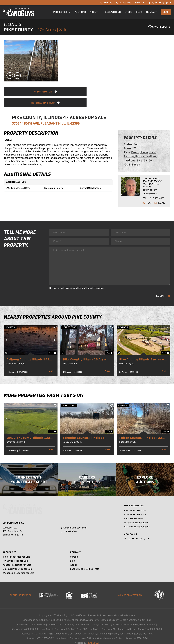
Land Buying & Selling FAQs (85, 563)
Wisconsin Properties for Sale (18, 567)
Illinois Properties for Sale (16, 551)
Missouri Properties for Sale (18, 563)
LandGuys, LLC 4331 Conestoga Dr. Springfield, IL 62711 (13, 525)
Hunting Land (148, 141)
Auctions (80, 12)
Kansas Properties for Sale (17, 559)
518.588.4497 (136, 513)
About (95, 12)
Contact (151, 12)
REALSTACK (93, 637)
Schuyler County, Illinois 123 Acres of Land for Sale (29, 432)
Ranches (129, 145)
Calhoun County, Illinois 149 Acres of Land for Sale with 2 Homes (29, 353)
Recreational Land (146, 145)
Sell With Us (113, 12)
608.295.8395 (143, 521)
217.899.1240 (139, 504)
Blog (139, 12)
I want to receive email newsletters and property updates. (78, 282)
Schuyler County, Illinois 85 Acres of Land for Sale (85, 432)
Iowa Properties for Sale (16, 555)
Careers (74, 551)
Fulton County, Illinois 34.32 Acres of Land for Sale (142, 432)
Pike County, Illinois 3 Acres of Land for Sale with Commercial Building (143, 353)
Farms (135, 141)
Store (128, 12)
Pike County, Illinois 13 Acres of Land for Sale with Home (86, 353)
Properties (62, 12)
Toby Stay (150, 179)
